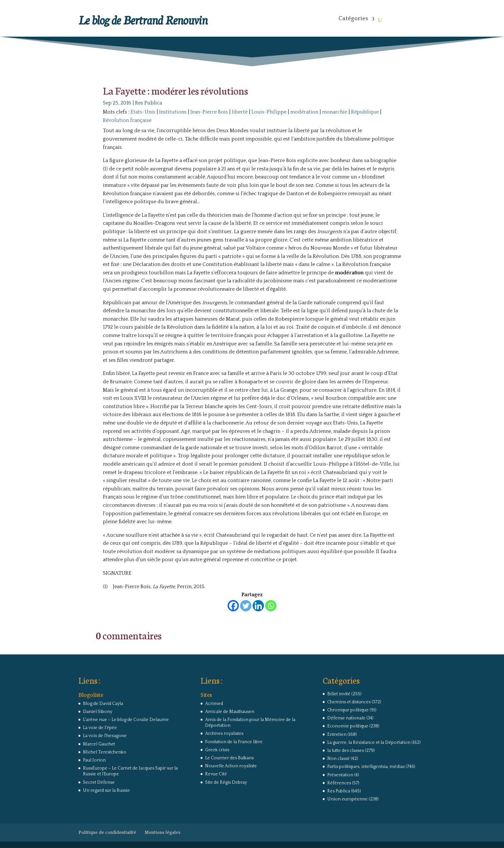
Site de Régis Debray (226, 782)
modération (304, 112)
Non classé (338, 759)
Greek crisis (217, 750)
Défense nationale (346, 718)
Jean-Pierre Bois (209, 112)
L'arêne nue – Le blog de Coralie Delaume (126, 720)
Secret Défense (99, 782)
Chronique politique (348, 710)
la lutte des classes (346, 751)
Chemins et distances (349, 702)
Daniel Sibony (98, 712)
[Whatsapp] (271, 606)
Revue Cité (216, 774)
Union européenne (347, 799)
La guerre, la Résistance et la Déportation (369, 743)
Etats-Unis (143, 112)
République (365, 112)
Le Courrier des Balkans (229, 758)
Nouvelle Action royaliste (231, 766)
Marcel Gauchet (99, 744)
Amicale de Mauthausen (230, 712)
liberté (240, 112)
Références (339, 783)
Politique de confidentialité (107, 833)
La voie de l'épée (100, 728)
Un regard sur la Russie (106, 790)
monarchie (335, 112)
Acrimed (214, 704)
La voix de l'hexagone (105, 736)
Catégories (353, 19)
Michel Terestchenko (105, 752)
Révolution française (127, 120)
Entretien (337, 734)
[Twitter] (246, 606)
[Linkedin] (258, 606)
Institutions (173, 112)
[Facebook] (233, 606)
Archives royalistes (224, 734)
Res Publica (148, 103)
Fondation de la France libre (234, 742)
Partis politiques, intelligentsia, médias (366, 767)
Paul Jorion (94, 760)
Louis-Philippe (269, 112)
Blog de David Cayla (103, 704)
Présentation (340, 775)
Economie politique (348, 726)
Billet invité (339, 694)
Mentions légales (163, 833)
